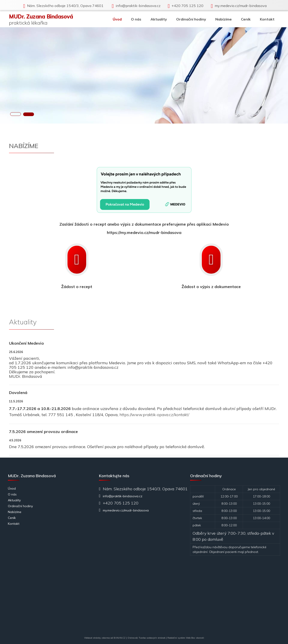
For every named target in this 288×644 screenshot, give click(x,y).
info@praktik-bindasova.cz (138, 6)
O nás (136, 19)
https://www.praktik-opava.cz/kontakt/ (154, 415)
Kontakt (267, 19)
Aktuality (159, 19)
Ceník (246, 19)
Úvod (117, 19)
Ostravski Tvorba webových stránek (146, 638)
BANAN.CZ (120, 638)
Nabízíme (224, 19)
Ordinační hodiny (191, 19)
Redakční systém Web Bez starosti (186, 638)
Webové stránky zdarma (97, 638)
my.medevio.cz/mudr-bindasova (241, 6)
